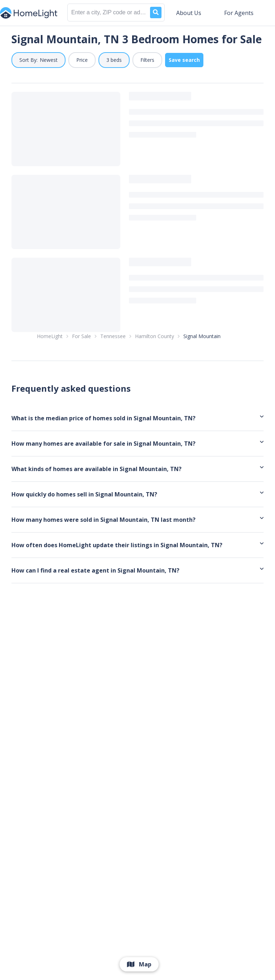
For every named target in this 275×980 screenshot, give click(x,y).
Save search (184, 60)
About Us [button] (189, 13)
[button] (38, 60)
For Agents (239, 13)
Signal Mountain (202, 374)
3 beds (114, 60)
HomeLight (50, 374)
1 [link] (132, 343)
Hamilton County (155, 374)
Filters (147, 60)
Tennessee (113, 374)
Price (82, 60)
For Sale (81, 374)
